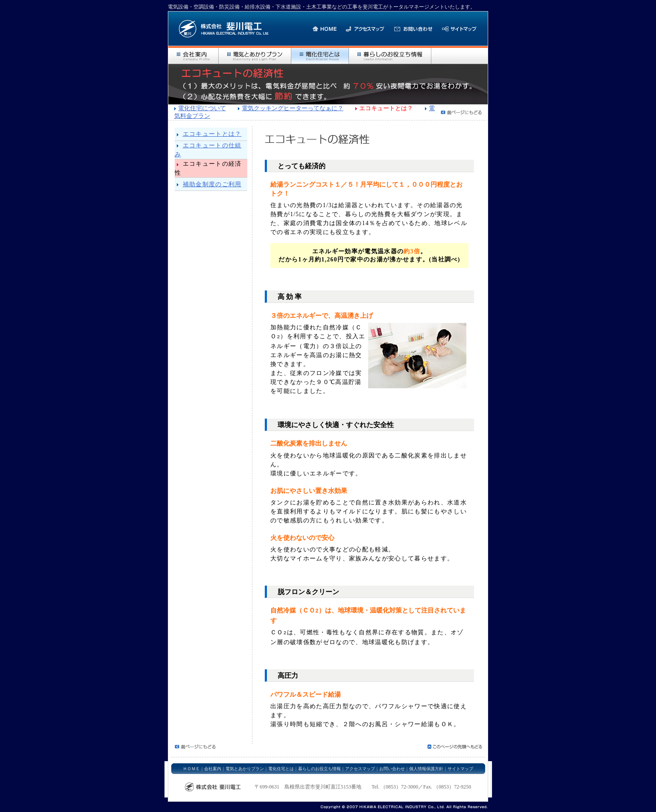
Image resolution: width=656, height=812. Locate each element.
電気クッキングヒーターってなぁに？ (293, 108)
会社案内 (213, 766)
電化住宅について (202, 108)
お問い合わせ (392, 766)
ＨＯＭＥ (191, 766)
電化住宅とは (281, 766)
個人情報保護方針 (426, 766)
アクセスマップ (360, 766)
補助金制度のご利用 (212, 184)
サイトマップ (460, 766)
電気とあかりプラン (245, 766)
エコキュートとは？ (212, 134)
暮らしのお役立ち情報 (319, 766)
